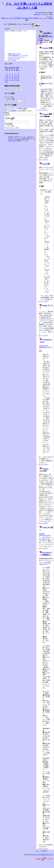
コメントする (43, 110)
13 (15, 76)
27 (15, 80)
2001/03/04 (42, 13)
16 (6, 78)
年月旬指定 (17, 18)
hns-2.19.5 (34, 855)
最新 (3, 18)
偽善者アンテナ (44, 324)
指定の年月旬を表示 (12, 86)
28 (17, 80)
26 (12, 80)
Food (45, 164)
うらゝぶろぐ (43, 18)
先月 (6, 68)
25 (10, 80)
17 (7, 78)
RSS (31, 18)
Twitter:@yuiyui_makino (14, 59)
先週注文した (45, 91)
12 (12, 76)
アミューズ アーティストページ (16, 57)
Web (45, 306)
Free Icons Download (14, 139)
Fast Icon (30, 137)
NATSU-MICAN (46, 317)
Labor (46, 48)
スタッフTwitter (12, 60)
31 (7, 82)
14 (17, 76)
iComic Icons (12, 141)
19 (12, 78)
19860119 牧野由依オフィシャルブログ (18, 55)
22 (18, 78)
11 (10, 76)
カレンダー (9, 18)
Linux (46, 469)
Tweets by (7, 29)
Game (46, 114)
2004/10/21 (37, 14)
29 (18, 80)
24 (7, 80)
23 (6, 80)
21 (17, 78)
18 (10, 78)
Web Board (25, 18)
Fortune (46, 340)
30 (6, 82)
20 (15, 78)
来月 (18, 68)
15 (18, 76)
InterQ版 (36, 18)
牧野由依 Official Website (14, 54)
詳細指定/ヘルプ (16, 111)
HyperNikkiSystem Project (46, 855)
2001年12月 (12, 68)
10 (7, 76)
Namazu (7, 109)
